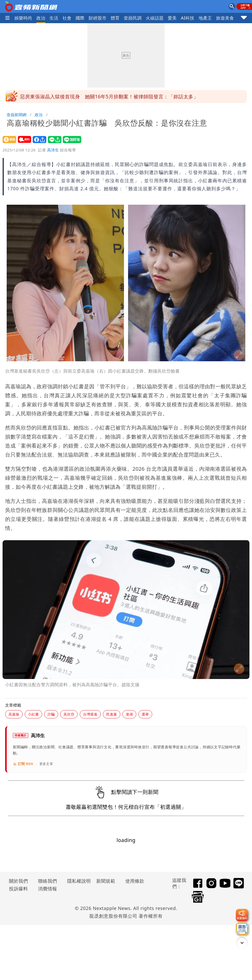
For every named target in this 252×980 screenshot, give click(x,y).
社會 (67, 18)
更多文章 (46, 764)
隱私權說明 (77, 881)
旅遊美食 (225, 18)
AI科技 (188, 18)
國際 (80, 18)
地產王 (205, 18)
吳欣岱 (69, 714)
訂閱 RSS (23, 764)
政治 (41, 18)
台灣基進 (90, 714)
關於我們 (19, 881)
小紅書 (33, 714)
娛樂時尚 (23, 18)
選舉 (145, 714)
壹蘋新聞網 (17, 115)
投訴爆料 (19, 889)
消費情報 (48, 889)
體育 (115, 18)
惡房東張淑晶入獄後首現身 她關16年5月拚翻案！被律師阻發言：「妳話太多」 (109, 97)
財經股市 (98, 18)
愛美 (172, 18)
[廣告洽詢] (242, 929)
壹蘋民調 (133, 18)
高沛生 (53, 150)
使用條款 (135, 881)
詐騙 (51, 714)
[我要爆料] (242, 915)
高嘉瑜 (14, 714)
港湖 (129, 714)
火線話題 (155, 18)
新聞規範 (106, 881)
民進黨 (112, 714)
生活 (54, 18)
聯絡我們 (48, 881)
